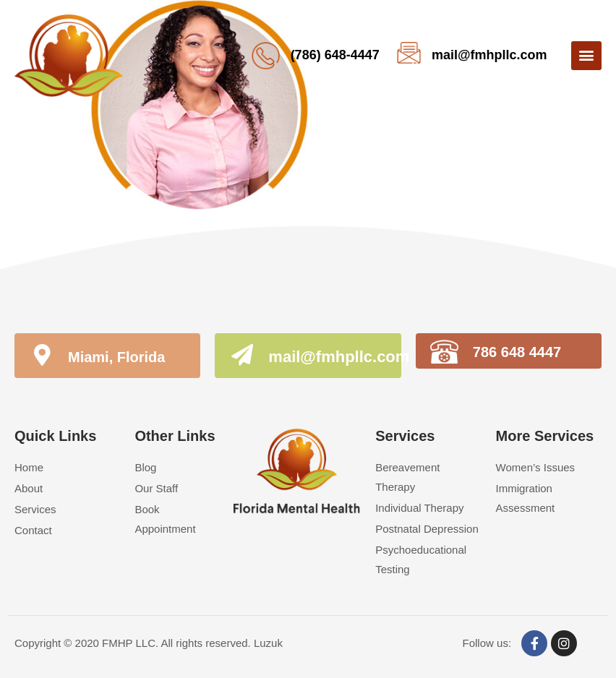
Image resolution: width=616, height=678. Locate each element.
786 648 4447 (517, 352)
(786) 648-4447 (335, 55)
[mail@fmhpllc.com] (242, 357)
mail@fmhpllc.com (489, 55)
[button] (586, 56)
